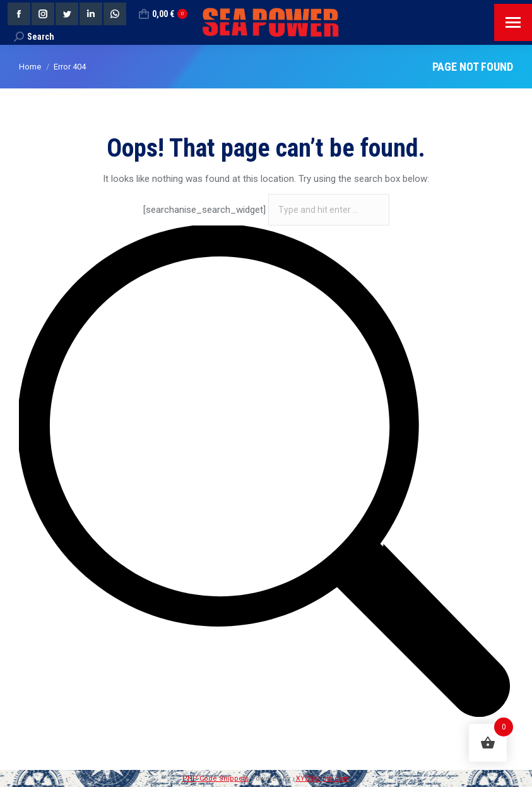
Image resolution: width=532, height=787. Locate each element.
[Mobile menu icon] (513, 22)
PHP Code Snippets (216, 778)
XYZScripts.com (323, 778)
